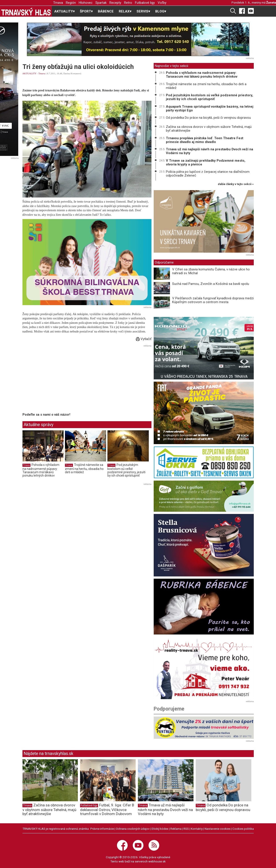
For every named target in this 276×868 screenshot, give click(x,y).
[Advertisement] (60, 379)
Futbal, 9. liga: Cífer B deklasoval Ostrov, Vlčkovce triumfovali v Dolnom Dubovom (107, 810)
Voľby (162, 3)
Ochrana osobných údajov (133, 829)
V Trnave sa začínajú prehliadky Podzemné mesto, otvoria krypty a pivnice (206, 162)
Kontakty (197, 829)
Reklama (176, 829)
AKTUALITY (29, 73)
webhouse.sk (157, 861)
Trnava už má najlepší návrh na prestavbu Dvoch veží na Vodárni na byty (210, 151)
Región (71, 3)
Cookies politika (243, 829)
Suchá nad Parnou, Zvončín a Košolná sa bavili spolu (211, 284)
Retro (128, 3)
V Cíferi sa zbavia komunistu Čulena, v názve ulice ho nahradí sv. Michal (211, 271)
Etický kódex (160, 829)
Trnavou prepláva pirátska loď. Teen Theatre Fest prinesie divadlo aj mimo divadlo (205, 140)
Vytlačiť (144, 339)
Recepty (115, 3)
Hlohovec (86, 3)
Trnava (58, 3)
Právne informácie (102, 829)
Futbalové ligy (145, 3)
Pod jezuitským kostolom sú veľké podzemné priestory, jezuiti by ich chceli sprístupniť (126, 470)
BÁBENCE (106, 11)
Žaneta (271, 2)
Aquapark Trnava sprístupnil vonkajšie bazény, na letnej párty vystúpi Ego (210, 108)
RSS (186, 829)
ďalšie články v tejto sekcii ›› (236, 184)
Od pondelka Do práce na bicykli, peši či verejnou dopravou (208, 118)
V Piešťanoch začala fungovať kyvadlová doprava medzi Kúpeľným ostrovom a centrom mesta (213, 300)
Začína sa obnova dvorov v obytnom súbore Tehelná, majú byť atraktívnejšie (209, 129)
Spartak (101, 3)
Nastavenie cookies (218, 829)
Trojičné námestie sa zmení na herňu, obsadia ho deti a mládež (84, 468)
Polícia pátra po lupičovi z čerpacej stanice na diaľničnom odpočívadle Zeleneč (208, 174)
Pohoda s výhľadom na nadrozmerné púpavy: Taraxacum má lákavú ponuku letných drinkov (41, 470)
